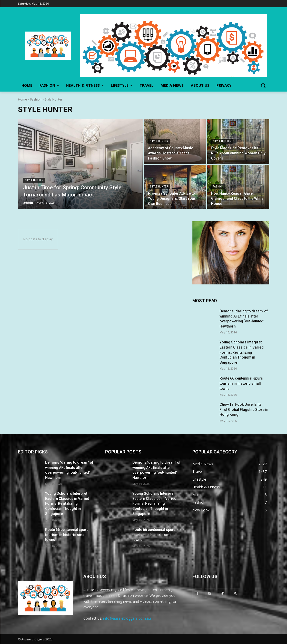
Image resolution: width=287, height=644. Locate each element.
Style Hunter (34, 180)
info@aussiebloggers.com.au (127, 618)
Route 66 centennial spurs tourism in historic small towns (241, 383)
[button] (263, 85)
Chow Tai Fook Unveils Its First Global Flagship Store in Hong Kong (244, 409)
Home (22, 99)
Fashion (36, 99)
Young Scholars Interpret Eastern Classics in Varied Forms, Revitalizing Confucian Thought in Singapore (242, 352)
